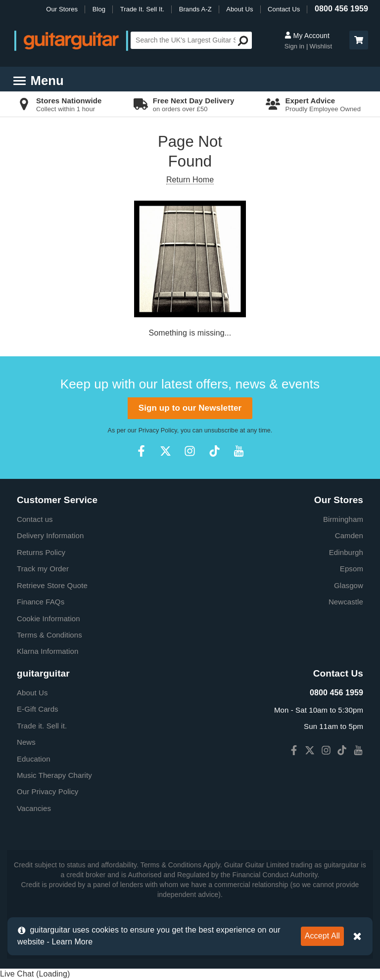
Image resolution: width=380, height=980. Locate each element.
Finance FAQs (41, 602)
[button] (359, 40)
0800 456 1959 (341, 9)
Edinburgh (346, 552)
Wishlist (321, 46)
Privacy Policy (158, 430)
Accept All (322, 936)
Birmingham (343, 519)
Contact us (35, 519)
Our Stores (62, 9)
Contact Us (284, 9)
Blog (99, 9)
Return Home (190, 180)
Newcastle (346, 602)
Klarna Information (47, 651)
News (26, 742)
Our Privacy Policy (47, 791)
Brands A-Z (195, 9)
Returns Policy (41, 552)
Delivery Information (50, 535)
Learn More (72, 942)
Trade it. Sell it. (42, 726)
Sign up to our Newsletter (190, 408)
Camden (349, 535)
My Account (307, 36)
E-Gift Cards (38, 709)
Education (34, 759)
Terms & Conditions (49, 635)
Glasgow (349, 585)
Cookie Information (48, 618)
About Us (239, 9)
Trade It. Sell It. (142, 9)
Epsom (352, 569)
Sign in (294, 46)
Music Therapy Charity (54, 775)
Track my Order (43, 569)
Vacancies (34, 808)
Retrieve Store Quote (52, 585)
